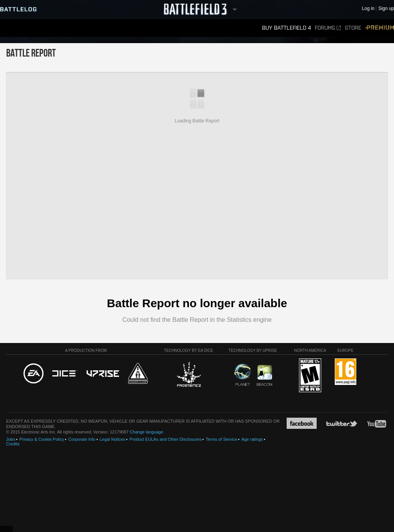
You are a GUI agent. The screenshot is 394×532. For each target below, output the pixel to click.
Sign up (386, 9)
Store (353, 28)
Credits (13, 444)
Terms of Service (221, 439)
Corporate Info (82, 439)
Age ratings (252, 439)
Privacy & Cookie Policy (42, 439)
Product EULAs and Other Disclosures (165, 439)
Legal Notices (113, 439)
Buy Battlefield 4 (286, 28)
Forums (328, 28)
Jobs (11, 439)
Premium (380, 28)
